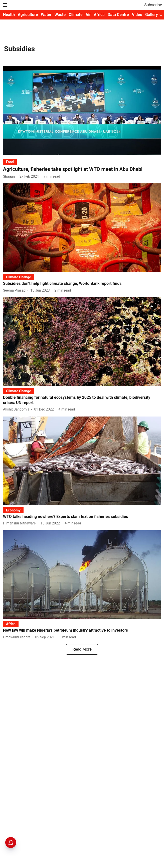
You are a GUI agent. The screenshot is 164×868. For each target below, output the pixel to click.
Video (137, 15)
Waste (60, 15)
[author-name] (10, 177)
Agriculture (28, 15)
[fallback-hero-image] (82, 111)
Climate (75, 15)
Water (46, 15)
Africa (99, 15)
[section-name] (10, 162)
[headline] (82, 169)
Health (9, 15)
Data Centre (118, 15)
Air (88, 15)
